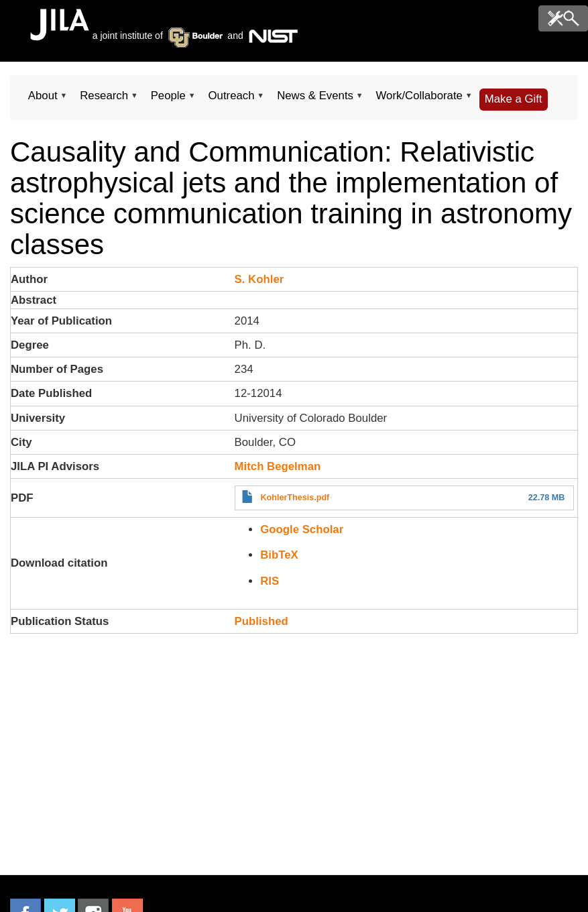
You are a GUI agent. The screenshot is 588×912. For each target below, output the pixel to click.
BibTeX (279, 555)
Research (104, 100)
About (43, 100)
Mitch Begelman (278, 466)
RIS (270, 581)
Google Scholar (302, 529)
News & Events (315, 100)
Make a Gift (514, 99)
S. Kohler (259, 279)
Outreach (232, 100)
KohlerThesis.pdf (295, 498)
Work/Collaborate (419, 100)
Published (261, 621)
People (168, 100)
